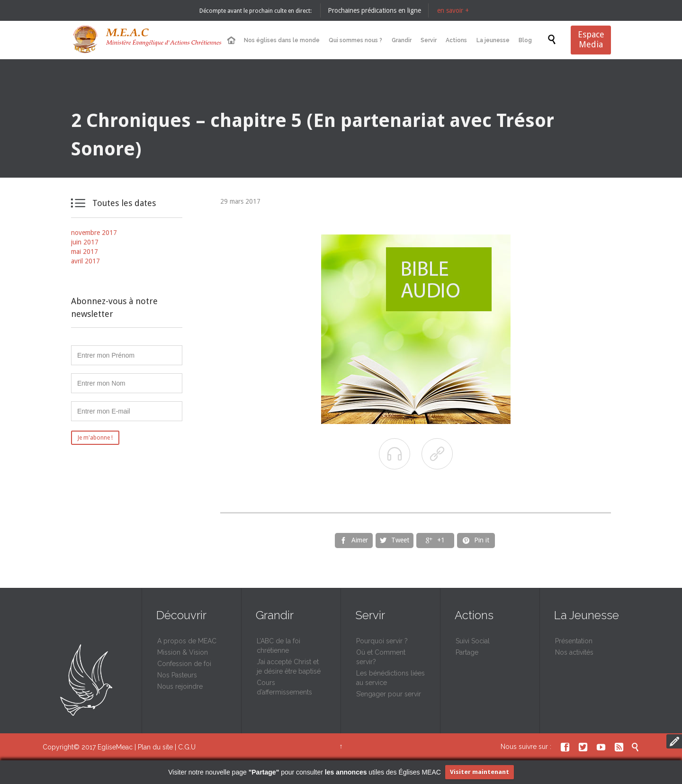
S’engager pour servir (389, 694)
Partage (467, 652)
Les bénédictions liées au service (390, 678)
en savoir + (453, 10)
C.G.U (187, 747)
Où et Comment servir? (381, 657)
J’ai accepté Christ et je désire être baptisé (289, 667)
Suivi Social (473, 641)
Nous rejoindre (180, 686)
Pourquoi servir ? (382, 641)
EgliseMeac (115, 747)
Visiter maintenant (480, 772)
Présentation (574, 641)
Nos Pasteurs (177, 675)
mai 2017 (85, 252)
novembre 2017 (94, 233)
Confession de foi (184, 664)
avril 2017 (85, 261)
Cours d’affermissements (284, 687)
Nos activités (574, 652)
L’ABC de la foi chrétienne (278, 646)
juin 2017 (85, 242)
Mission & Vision (183, 652)
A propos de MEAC (187, 641)
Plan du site (155, 747)
